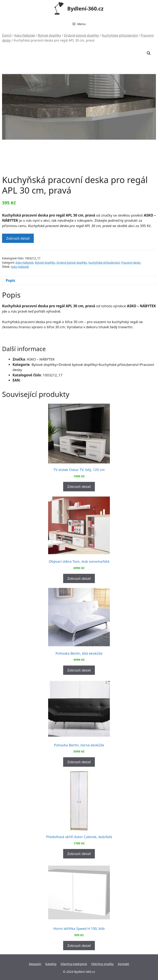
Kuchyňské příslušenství (120, 35)
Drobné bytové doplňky (81, 35)
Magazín (35, 964)
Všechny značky (102, 964)
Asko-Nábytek (25, 35)
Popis (10, 280)
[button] (149, 53)
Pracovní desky (131, 263)
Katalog (51, 964)
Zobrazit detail (18, 238)
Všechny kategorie (74, 964)
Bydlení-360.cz (85, 8)
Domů (7, 35)
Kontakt (124, 964)
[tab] (79, 280)
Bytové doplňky (49, 35)
